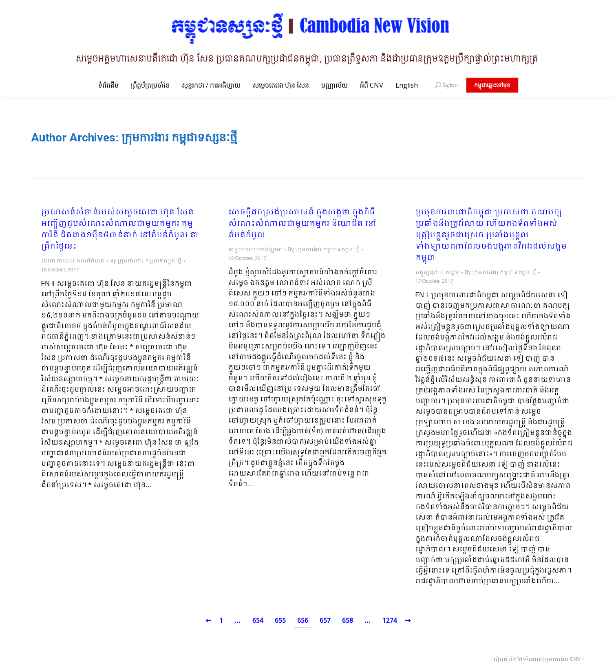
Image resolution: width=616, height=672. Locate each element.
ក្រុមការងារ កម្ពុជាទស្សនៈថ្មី (179, 138)
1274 (390, 621)
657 (325, 621)
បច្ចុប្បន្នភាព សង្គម (437, 273)
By (146, 261)
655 (280, 621)
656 (303, 621)
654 (258, 621)
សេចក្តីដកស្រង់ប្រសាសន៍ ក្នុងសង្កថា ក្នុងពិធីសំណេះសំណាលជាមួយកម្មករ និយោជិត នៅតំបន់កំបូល (302, 224)
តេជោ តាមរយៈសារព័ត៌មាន (73, 261)
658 (348, 621)
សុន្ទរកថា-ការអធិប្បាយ (255, 250)
